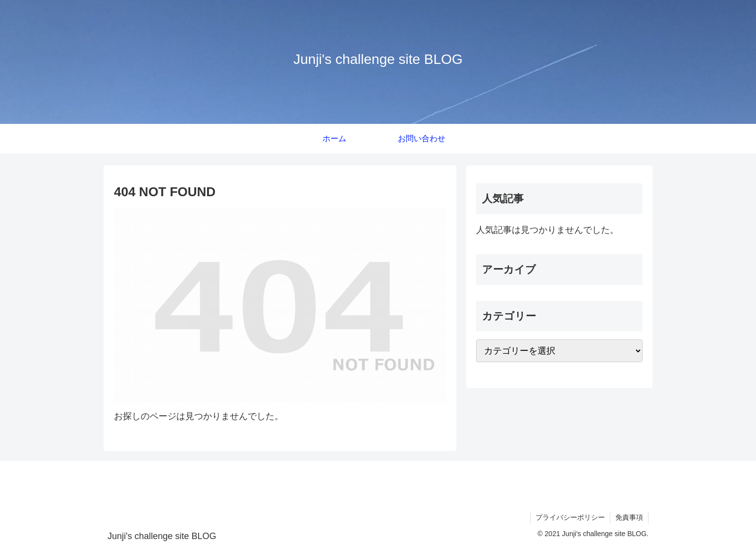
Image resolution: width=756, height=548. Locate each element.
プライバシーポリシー (570, 517)
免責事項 (629, 517)
